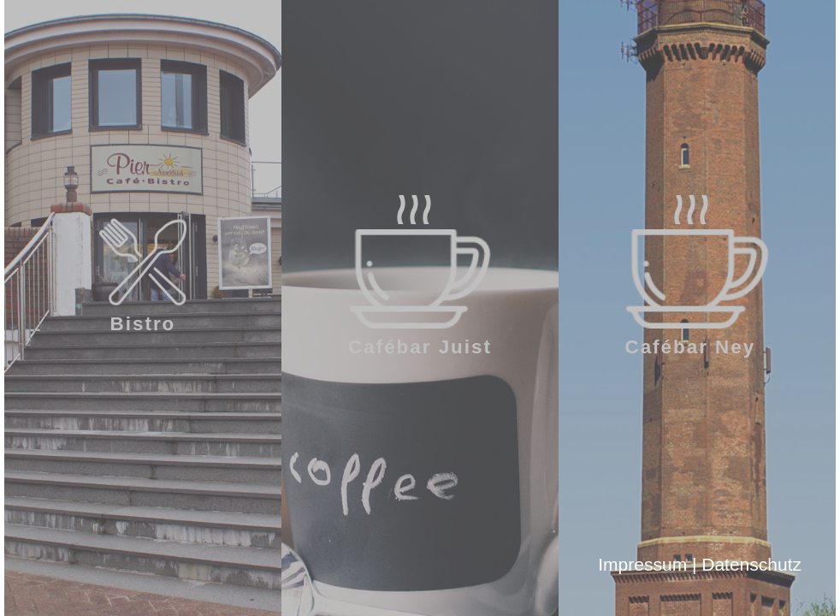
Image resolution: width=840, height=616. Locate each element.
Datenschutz (751, 564)
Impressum (642, 564)
